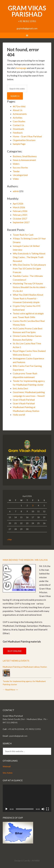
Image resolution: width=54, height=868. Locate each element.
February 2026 (20, 211)
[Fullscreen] (48, 809)
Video (16, 179)
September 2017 (21, 222)
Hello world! (19, 415)
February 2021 (20, 215)
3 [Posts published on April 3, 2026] (33, 505)
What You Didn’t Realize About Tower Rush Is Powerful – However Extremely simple (28, 298)
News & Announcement (24, 160)
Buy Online (15, 651)
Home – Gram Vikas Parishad (27, 136)
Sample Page (19, 144)
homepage (21, 68)
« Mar (9, 539)
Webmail (7, 766)
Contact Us (18, 125)
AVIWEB (36, 861)
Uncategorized (20, 175)
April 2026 (18, 204)
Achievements (20, 114)
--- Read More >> (10, 690)
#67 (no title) (19, 106)
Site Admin (8, 773)
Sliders (16, 164)
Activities (18, 118)
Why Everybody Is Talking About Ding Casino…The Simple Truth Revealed (29, 257)
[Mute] (43, 809)
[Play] (6, 809)
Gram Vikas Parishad (27, 11)
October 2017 (20, 219)
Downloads (18, 129)
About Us (18, 110)
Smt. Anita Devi (20, 388)
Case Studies (19, 121)
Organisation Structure (24, 140)
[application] (27, 798)
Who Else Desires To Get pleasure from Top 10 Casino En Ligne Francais (29, 268)
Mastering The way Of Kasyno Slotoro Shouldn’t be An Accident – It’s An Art (30, 287)
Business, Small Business (25, 156)
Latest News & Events (16, 661)
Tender (16, 171)
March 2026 (19, 207)
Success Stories (20, 167)
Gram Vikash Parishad (24, 400)
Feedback (18, 133)
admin (16, 191)
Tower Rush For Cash (23, 235)
